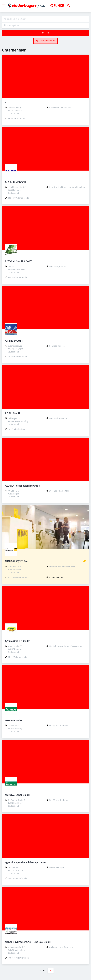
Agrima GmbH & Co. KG (18, 641)
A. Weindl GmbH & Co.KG (19, 261)
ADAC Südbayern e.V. (16, 561)
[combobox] (45, 19)
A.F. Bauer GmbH (14, 341)
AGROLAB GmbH (14, 721)
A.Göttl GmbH (12, 413)
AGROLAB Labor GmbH (17, 795)
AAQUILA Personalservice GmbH (22, 486)
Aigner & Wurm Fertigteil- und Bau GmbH (28, 942)
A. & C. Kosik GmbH (15, 182)
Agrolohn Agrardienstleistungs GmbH (25, 863)
